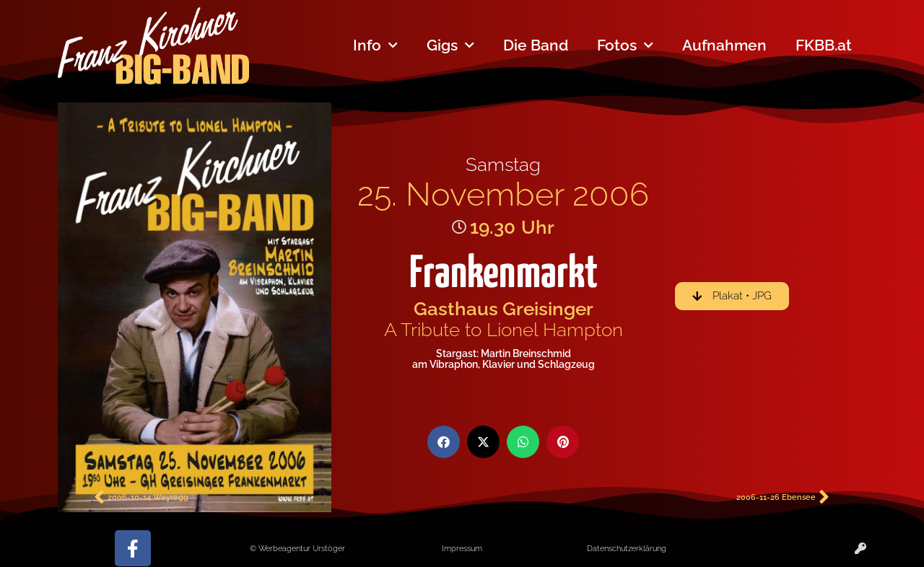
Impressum (462, 548)
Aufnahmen (724, 45)
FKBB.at (824, 45)
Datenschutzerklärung (627, 548)
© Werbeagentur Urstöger (297, 548)
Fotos (625, 46)
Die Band (536, 45)
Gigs (450, 46)
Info (375, 46)
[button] (444, 442)
